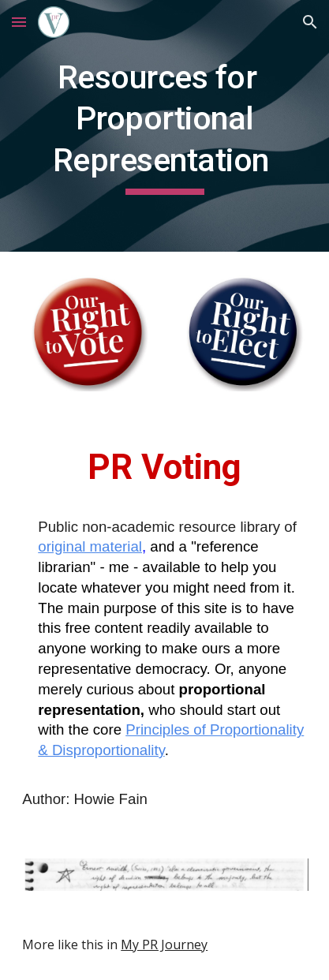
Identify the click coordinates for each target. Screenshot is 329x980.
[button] (19, 22)
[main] (164, 126)
